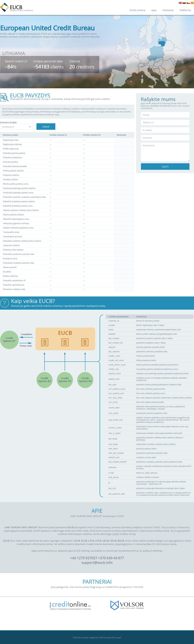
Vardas (146, 115)
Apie (154, 10)
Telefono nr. (148, 122)
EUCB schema (137, 10)
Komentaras (149, 145)
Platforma (185, 10)
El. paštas (147, 130)
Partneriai (168, 10)
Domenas (147, 138)
